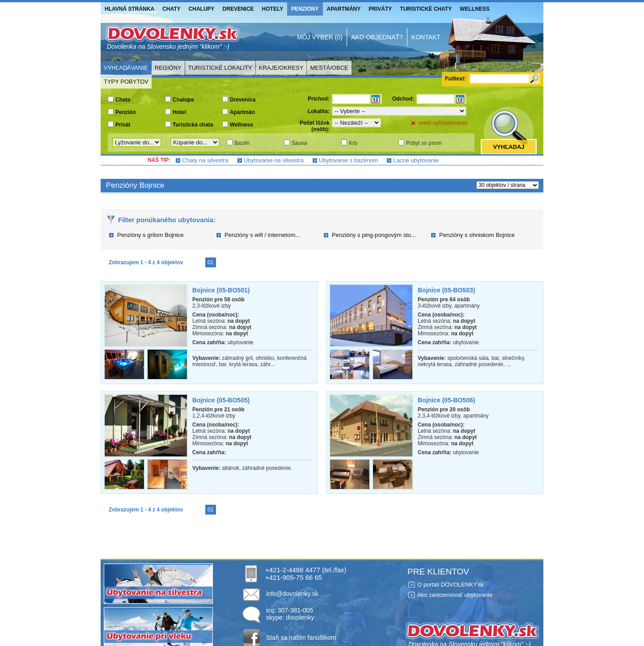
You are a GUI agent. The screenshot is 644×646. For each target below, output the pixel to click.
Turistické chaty (426, 9)
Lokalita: (319, 111)
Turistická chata (193, 125)
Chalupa (183, 100)
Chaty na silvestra (205, 160)
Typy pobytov (126, 82)
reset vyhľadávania (443, 123)
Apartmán (242, 112)
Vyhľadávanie (126, 68)
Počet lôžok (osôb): (315, 126)
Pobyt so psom (424, 143)
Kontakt (426, 37)
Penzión (126, 112)
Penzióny (305, 9)
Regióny (168, 68)
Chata (123, 100)
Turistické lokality (220, 68)
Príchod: (319, 99)
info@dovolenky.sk (292, 594)
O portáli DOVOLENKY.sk (451, 585)
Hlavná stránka (129, 9)
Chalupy (202, 9)
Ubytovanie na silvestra (274, 160)
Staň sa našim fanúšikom (301, 638)
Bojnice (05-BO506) (446, 400)
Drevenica (243, 100)
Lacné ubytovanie (416, 160)
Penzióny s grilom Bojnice (150, 235)
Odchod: (403, 99)
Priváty (380, 9)
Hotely (273, 9)
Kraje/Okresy (281, 68)
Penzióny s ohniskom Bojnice (477, 235)
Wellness (475, 9)
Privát (123, 125)
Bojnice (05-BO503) (446, 290)
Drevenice (238, 9)
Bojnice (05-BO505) (221, 400)
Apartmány (344, 9)
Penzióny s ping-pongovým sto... (374, 235)
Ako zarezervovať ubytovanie (455, 595)
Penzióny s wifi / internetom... (262, 235)
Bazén (242, 143)
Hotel (179, 112)
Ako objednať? (377, 37)
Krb (353, 143)
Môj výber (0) (320, 37)
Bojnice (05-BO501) (221, 290)
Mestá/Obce (329, 68)
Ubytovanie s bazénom (348, 160)
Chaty (171, 9)
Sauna (299, 143)
